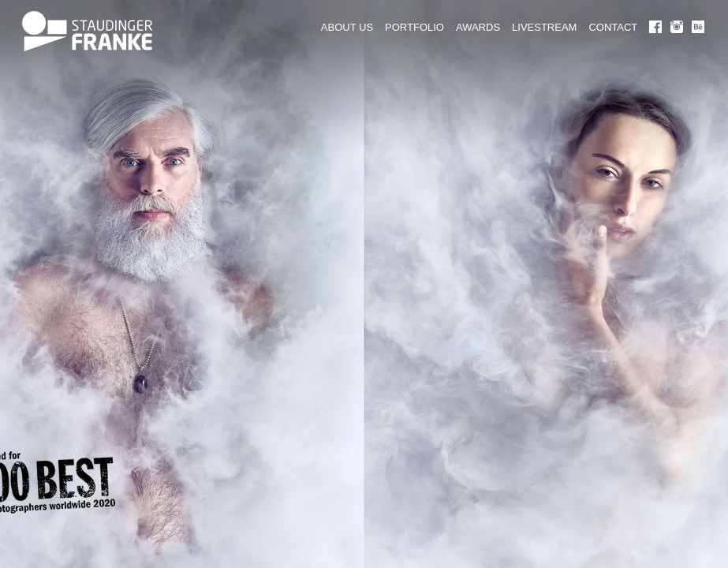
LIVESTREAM (544, 27)
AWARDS (478, 27)
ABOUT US (347, 27)
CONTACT (613, 27)
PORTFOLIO (414, 27)
